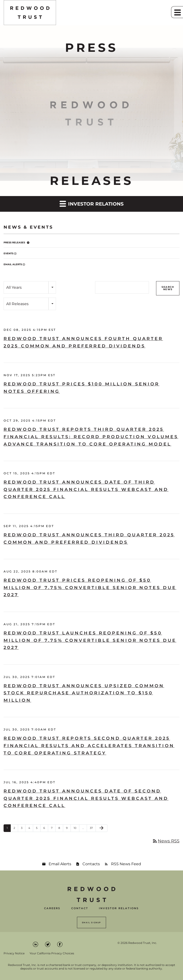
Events (8, 253)
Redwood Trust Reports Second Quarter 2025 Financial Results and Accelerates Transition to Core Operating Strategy (89, 746)
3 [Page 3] (23, 829)
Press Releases (14, 243)
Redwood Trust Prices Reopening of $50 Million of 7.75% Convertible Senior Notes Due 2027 (90, 588)
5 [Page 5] (38, 829)
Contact (80, 908)
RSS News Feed (126, 864)
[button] (177, 12)
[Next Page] (102, 828)
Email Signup (91, 922)
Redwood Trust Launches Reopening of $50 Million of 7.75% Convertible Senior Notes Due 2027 (90, 640)
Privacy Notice (14, 953)
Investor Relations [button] (92, 204)
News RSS (166, 841)
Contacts (91, 864)
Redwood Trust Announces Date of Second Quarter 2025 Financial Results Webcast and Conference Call (86, 798)
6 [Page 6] (46, 829)
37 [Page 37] (93, 829)
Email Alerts (13, 264)
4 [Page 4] (31, 829)
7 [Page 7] (53, 829)
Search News (168, 288)
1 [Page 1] (9, 829)
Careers (52, 908)
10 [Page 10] (76, 829)
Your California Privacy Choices (52, 953)
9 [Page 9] (68, 829)
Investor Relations (119, 908)
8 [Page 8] (61, 829)
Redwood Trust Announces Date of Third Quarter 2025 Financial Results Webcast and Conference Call (86, 489)
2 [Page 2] (16, 829)
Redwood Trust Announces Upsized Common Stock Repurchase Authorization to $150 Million (84, 693)
